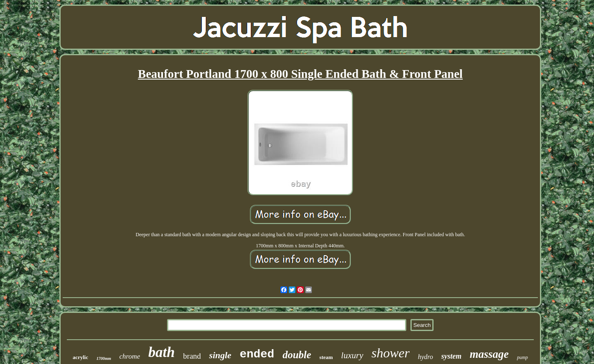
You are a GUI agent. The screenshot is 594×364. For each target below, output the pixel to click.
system (451, 356)
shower (391, 353)
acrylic (80, 357)
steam (326, 357)
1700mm (104, 358)
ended (257, 354)
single (220, 355)
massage (489, 354)
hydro (425, 357)
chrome (130, 356)
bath (162, 352)
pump (522, 357)
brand (192, 356)
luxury (352, 355)
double (297, 355)
